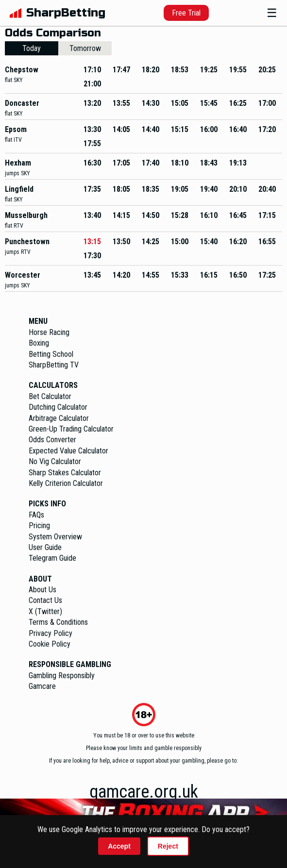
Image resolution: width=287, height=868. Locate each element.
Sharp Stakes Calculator (65, 473)
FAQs (36, 515)
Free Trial (186, 13)
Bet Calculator (50, 396)
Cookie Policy (50, 644)
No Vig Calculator (55, 461)
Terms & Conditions (58, 622)
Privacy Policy (51, 633)
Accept (119, 846)
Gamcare (42, 686)
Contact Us (45, 600)
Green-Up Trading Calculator (71, 429)
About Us (42, 590)
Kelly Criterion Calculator (66, 483)
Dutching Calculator (58, 407)
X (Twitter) (45, 611)
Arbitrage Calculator (59, 418)
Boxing (39, 343)
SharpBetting (66, 13)
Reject (168, 846)
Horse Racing (49, 332)
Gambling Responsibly (62, 676)
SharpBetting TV (54, 365)
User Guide (45, 547)
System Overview (55, 537)
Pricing (39, 526)
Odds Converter (52, 440)
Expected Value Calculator (68, 451)
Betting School (51, 354)
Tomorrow (85, 48)
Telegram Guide (52, 558)
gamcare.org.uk (144, 792)
